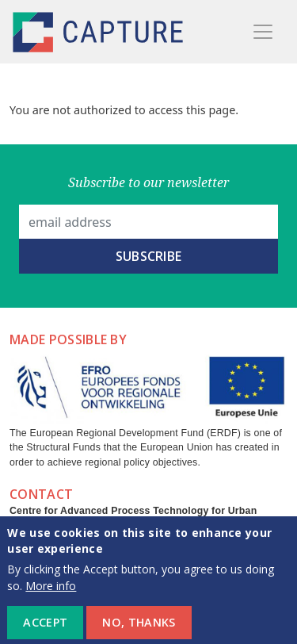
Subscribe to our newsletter (148, 182)
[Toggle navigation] (263, 32)
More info (51, 594)
